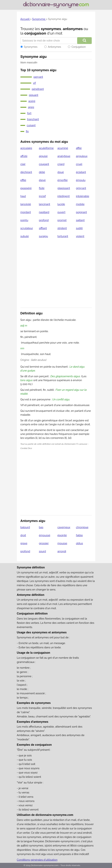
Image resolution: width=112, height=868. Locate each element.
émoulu (81, 180)
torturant (63, 236)
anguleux (82, 156)
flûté (42, 188)
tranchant (33, 119)
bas (41, 527)
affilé (79, 148)
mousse (62, 543)
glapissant (64, 188)
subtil (79, 228)
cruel (79, 164)
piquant (34, 95)
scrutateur (27, 228)
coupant (44, 164)
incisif (42, 196)
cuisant (31, 125)
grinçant (81, 188)
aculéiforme (46, 148)
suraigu (43, 236)
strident (62, 228)
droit (23, 535)
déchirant (26, 172)
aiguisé (43, 156)
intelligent (64, 196)
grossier (44, 543)
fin (27, 131)
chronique (82, 527)
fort (29, 113)
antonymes (73, 29)
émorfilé (62, 180)
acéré (32, 101)
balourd (25, 527)
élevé (42, 180)
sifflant (43, 228)
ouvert (61, 212)
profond (44, 220)
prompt (62, 220)
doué (61, 172)
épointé (62, 535)
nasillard (44, 212)
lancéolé (26, 204)
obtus (79, 543)
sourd (42, 551)
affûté (24, 156)
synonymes (51, 29)
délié (42, 172)
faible (79, 535)
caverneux (64, 527)
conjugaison (35, 33)
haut (23, 196)
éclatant (81, 172)
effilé (23, 180)
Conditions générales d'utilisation (37, 860)
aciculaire (26, 148)
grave (24, 543)
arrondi (62, 551)
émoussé (45, 535)
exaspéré (26, 188)
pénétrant (38, 89)
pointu (24, 220)
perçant (38, 77)
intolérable (82, 196)
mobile (80, 204)
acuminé (63, 148)
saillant (80, 220)
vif (34, 83)
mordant (26, 212)
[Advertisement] (56, 275)
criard (61, 164)
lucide (61, 204)
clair (23, 164)
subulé (25, 236)
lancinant (45, 204)
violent (80, 236)
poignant (81, 212)
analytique (64, 156)
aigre (31, 107)
